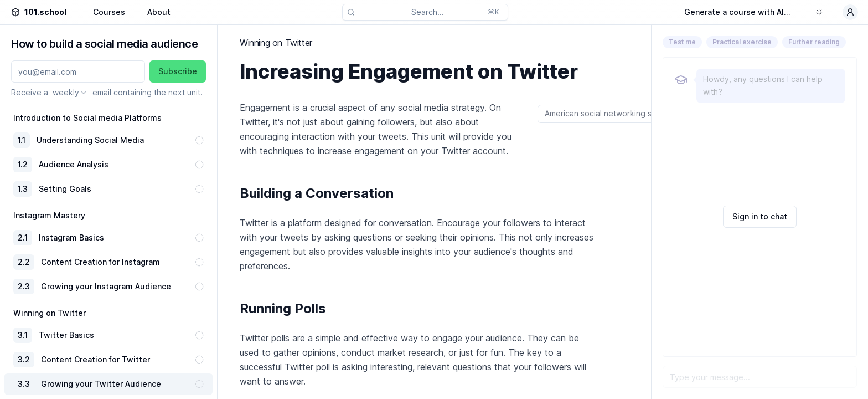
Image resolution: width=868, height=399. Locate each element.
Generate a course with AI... (737, 12)
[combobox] (70, 93)
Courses (109, 12)
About (159, 12)
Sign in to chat (760, 216)
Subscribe (178, 71)
